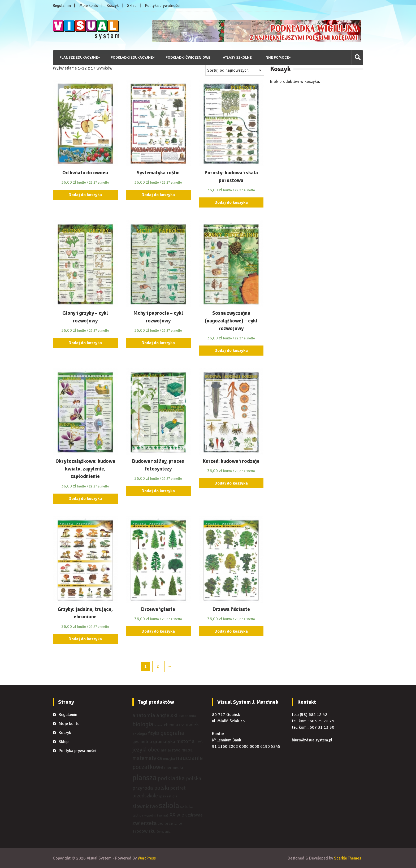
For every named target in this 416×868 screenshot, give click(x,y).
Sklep (132, 6)
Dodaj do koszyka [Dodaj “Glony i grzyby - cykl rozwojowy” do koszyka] (85, 343)
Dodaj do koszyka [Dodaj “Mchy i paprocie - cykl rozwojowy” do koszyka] (158, 343)
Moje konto (89, 6)
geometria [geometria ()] (142, 741)
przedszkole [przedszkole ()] (145, 796)
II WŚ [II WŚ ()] (199, 742)
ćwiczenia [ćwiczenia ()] (164, 832)
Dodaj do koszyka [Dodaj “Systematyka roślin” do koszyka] (158, 195)
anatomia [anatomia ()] (144, 715)
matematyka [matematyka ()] (147, 758)
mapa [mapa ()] (187, 750)
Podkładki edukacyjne (130, 57)
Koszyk (113, 6)
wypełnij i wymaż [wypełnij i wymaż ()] (156, 815)
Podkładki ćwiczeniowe (186, 57)
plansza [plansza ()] (144, 778)
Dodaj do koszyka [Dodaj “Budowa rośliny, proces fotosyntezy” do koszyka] (158, 491)
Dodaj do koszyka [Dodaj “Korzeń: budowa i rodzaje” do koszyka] (231, 483)
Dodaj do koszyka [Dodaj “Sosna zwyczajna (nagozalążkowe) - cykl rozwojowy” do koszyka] (231, 350)
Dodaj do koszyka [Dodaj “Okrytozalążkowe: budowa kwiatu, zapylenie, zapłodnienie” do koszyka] (85, 498)
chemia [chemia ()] (171, 725)
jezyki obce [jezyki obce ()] (146, 749)
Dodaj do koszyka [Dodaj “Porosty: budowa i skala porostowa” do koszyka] (231, 202)
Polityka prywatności (163, 6)
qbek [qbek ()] (162, 796)
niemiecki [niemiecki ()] (174, 767)
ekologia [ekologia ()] (140, 733)
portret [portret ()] (178, 788)
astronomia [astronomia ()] (187, 716)
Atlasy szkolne (236, 57)
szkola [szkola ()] (169, 805)
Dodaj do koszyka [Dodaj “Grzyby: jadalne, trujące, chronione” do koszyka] (85, 639)
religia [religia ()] (172, 796)
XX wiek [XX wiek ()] (178, 815)
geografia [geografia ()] (172, 733)
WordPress (148, 858)
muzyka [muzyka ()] (169, 759)
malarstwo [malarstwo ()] (171, 750)
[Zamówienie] (235, 70)
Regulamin (62, 6)
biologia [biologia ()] (143, 724)
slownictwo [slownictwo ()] (145, 806)
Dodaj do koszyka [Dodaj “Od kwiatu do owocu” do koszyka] (85, 195)
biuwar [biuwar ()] (159, 725)
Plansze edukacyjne (77, 57)
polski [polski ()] (162, 788)
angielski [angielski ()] (167, 715)
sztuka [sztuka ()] (187, 806)
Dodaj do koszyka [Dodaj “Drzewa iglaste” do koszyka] (158, 631)
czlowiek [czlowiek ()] (189, 724)
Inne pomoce (275, 57)
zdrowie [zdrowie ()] (195, 815)
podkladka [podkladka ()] (171, 778)
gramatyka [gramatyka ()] (164, 741)
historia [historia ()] (185, 741)
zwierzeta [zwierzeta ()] (145, 823)
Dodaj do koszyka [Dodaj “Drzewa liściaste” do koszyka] (231, 631)
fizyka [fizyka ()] (154, 733)
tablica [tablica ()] (138, 815)
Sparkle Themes (347, 858)
